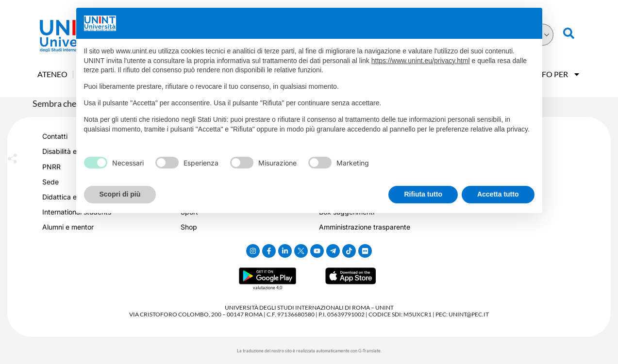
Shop (189, 227)
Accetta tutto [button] (498, 194)
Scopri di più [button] (120, 194)
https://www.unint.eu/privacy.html (421, 61)
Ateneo (52, 74)
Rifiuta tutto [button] (423, 194)
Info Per (557, 74)
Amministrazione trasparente (365, 227)
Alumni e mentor (68, 227)
